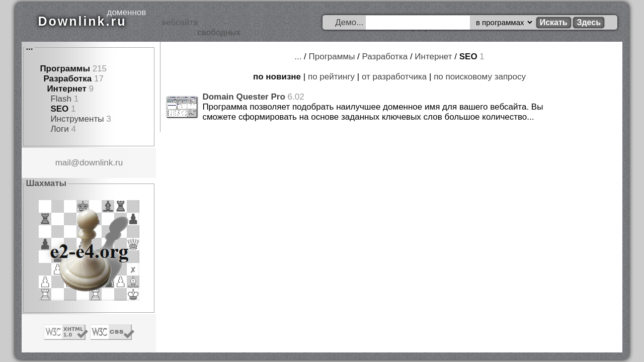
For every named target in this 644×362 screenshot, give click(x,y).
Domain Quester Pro (244, 97)
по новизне (277, 77)
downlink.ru (101, 163)
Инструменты (77, 119)
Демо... (349, 22)
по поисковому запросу (480, 77)
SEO (59, 109)
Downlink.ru (82, 21)
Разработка (67, 79)
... (29, 47)
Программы (65, 69)
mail (63, 163)
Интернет (66, 89)
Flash (61, 99)
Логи (59, 129)
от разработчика (394, 77)
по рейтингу (331, 77)
